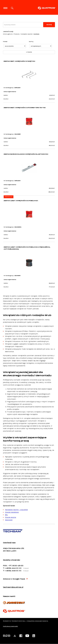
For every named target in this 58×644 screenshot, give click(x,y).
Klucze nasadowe (12, 512)
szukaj (49, 25)
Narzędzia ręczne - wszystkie (16, 510)
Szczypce (9, 520)
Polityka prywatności (10, 626)
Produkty (17, 34)
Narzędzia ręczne (27, 34)
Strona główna (8, 34)
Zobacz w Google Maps (15, 579)
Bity (6, 515)
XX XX (23, 568)
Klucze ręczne (11, 517)
